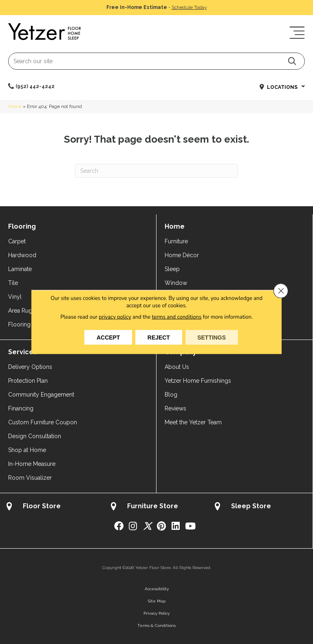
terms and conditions (177, 317)
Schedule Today (189, 7)
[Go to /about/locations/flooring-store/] (52, 507)
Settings (212, 337)
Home (15, 106)
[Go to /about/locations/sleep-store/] (260, 507)
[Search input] (156, 61)
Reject (159, 337)
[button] (292, 61)
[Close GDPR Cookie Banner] (281, 291)
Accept (108, 337)
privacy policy (115, 317)
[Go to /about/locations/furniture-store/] (156, 507)
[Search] (156, 171)
